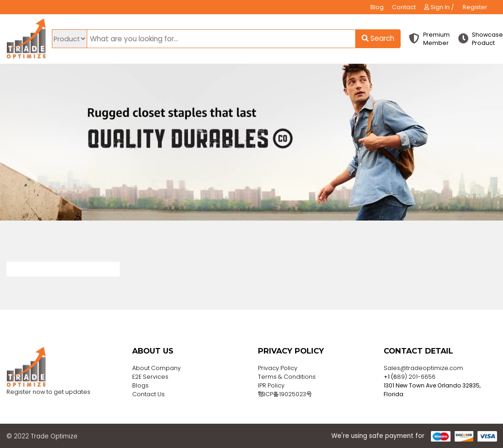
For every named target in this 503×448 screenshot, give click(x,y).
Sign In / (439, 7)
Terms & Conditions (287, 377)
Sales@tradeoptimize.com (423, 368)
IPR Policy (271, 385)
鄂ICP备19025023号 (285, 394)
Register (475, 7)
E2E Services (150, 377)
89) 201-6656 (416, 377)
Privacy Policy (278, 368)
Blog (377, 7)
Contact (404, 7)
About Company (156, 368)
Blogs (140, 385)
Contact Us (148, 394)
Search (378, 38)
